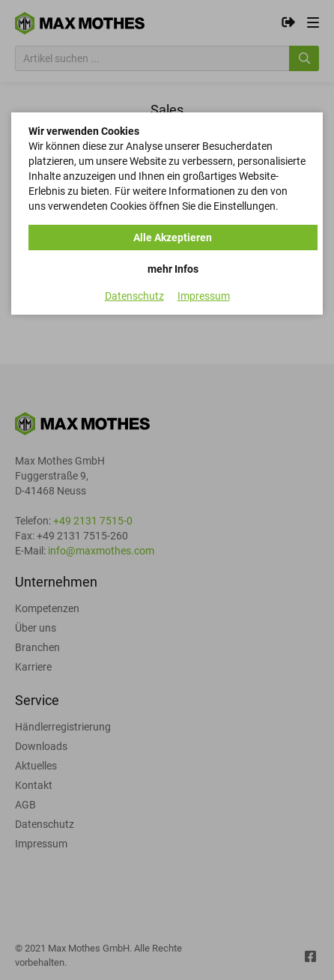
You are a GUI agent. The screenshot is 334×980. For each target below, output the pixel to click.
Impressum (204, 296)
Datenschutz (134, 296)
